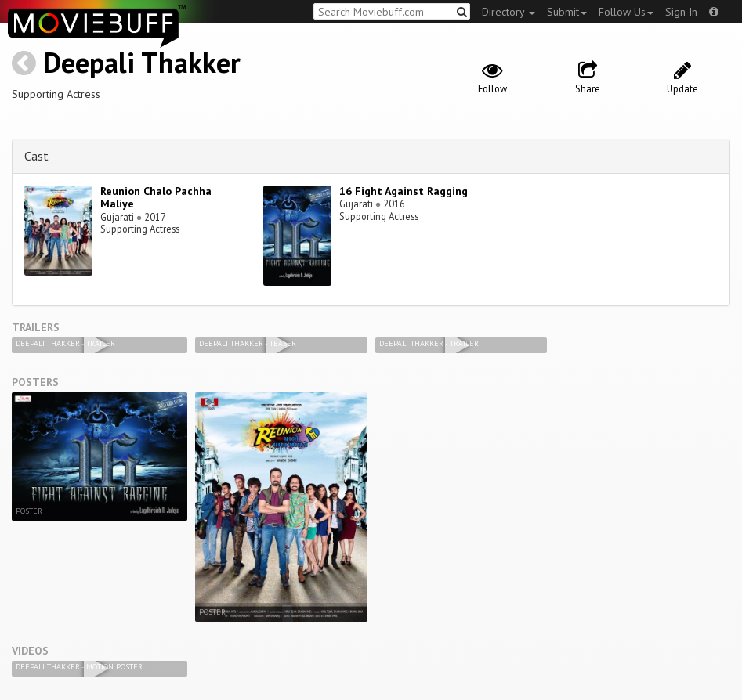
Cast (36, 156)
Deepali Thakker (142, 62)
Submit (567, 12)
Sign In (681, 12)
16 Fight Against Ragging (404, 191)
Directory (509, 12)
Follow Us (626, 12)
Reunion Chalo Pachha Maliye (156, 198)
